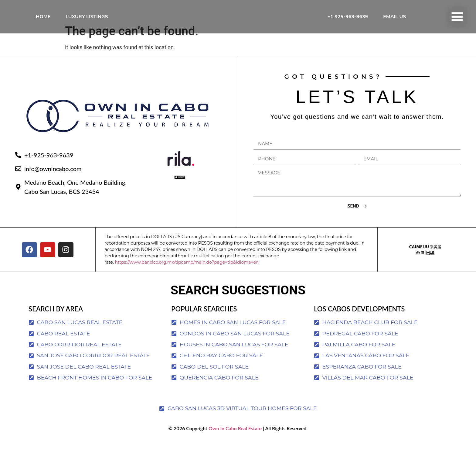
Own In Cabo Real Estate (235, 440)
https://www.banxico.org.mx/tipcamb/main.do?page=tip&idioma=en (187, 274)
